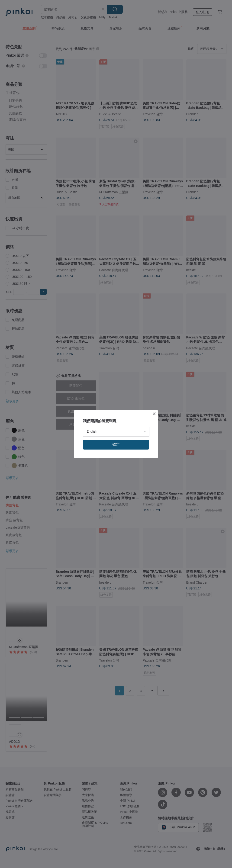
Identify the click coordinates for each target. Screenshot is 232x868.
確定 (116, 445)
